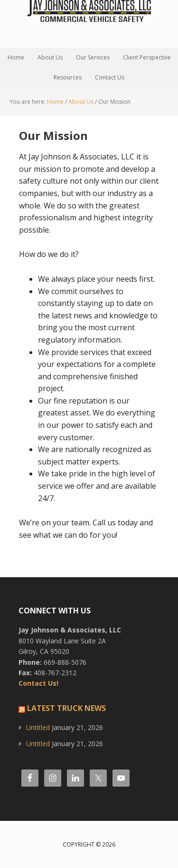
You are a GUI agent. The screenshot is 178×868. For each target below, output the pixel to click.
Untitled (38, 727)
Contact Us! (38, 683)
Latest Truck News (66, 708)
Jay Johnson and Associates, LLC (89, 24)
